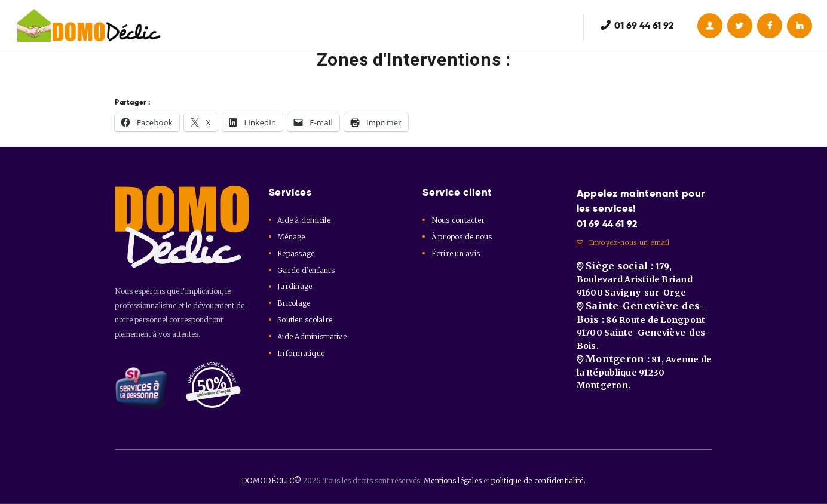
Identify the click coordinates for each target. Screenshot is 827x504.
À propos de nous (461, 237)
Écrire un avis (455, 253)
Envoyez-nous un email (622, 245)
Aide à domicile (303, 220)
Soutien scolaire (304, 320)
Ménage (291, 237)
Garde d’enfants (305, 270)
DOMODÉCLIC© (275, 480)
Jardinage (294, 286)
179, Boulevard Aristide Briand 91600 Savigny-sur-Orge (633, 287)
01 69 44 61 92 (611, 224)
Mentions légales (454, 480)
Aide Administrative (311, 336)
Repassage (295, 253)
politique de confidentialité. (537, 480)
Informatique (300, 353)
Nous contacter (457, 220)
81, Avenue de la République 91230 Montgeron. (642, 394)
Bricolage (293, 303)
